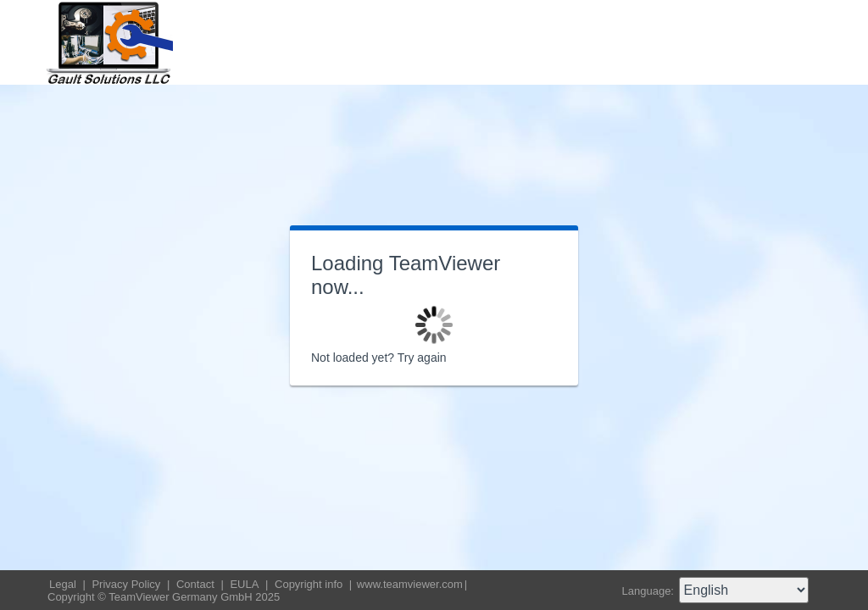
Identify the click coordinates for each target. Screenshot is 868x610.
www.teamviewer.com (410, 584)
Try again (422, 358)
